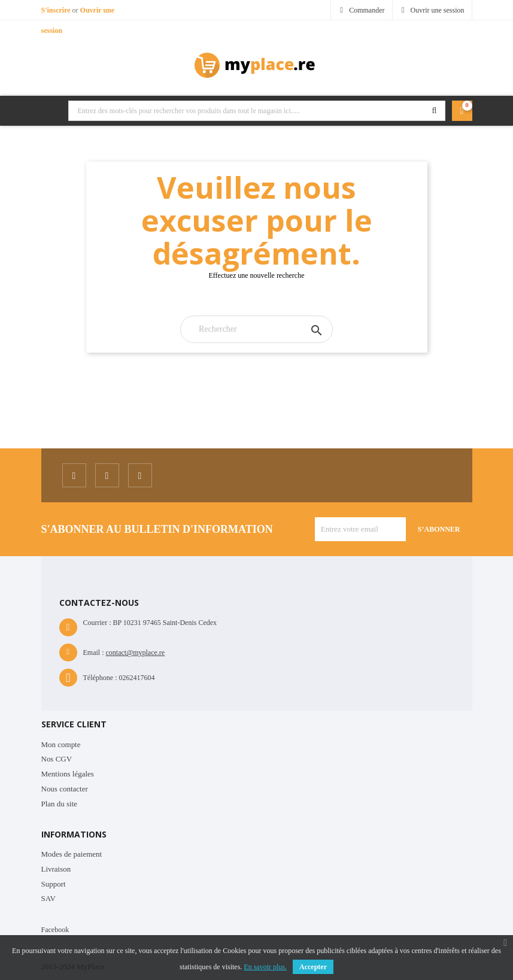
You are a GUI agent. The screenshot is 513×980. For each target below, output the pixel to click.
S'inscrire (57, 10)
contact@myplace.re (136, 653)
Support (54, 884)
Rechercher (435, 111)
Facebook (55, 930)
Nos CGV (57, 759)
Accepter (313, 967)
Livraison (56, 869)
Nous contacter (65, 789)
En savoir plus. (265, 967)
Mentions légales (68, 774)
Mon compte (61, 744)
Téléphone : (100, 678)
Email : (94, 653)
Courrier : (97, 623)
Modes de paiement (72, 854)
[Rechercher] (256, 329)
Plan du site (60, 804)
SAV (48, 898)
